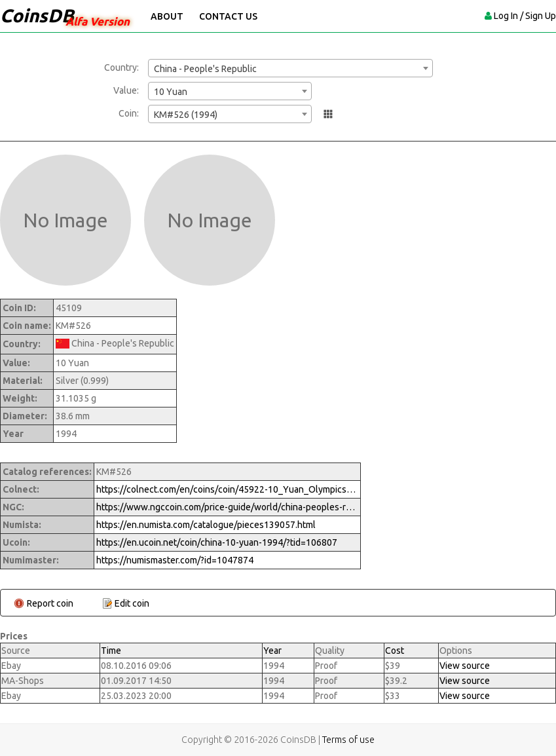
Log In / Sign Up (525, 16)
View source (465, 666)
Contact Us (228, 16)
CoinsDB (37, 15)
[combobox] (290, 68)
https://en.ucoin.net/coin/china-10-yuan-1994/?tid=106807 (217, 542)
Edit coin (132, 603)
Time (111, 651)
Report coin (50, 603)
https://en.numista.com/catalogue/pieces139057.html (206, 525)
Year (272, 651)
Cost (395, 651)
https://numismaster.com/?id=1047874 (175, 560)
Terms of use (348, 740)
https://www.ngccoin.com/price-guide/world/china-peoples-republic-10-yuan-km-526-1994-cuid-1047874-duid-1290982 (227, 507)
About (167, 16)
